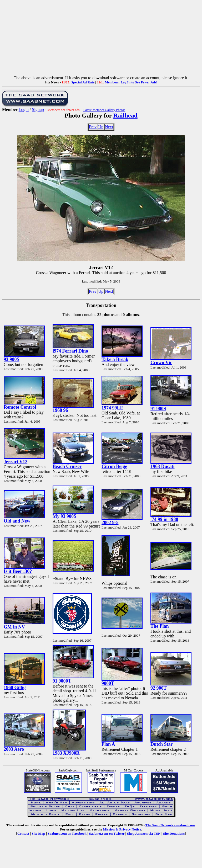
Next (109, 127)
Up (101, 127)
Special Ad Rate (83, 82)
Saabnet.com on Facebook (67, 834)
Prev (93, 127)
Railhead (125, 115)
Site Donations (174, 834)
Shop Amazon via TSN (144, 834)
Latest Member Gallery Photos (104, 110)
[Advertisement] (101, 39)
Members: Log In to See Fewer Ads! (131, 82)
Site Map (38, 834)
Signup (38, 110)
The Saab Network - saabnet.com (170, 825)
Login (24, 110)
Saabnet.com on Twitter (107, 834)
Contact (23, 834)
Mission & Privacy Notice (122, 829)
